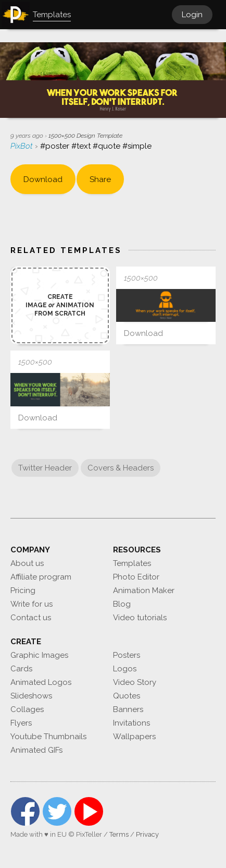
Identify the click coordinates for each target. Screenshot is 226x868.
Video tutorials (140, 618)
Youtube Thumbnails (48, 737)
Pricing (23, 590)
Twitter (57, 811)
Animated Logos (41, 682)
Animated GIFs (36, 750)
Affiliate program (41, 577)
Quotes (127, 696)
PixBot (23, 146)
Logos (125, 669)
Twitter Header (45, 468)
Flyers (21, 723)
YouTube (89, 811)
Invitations (131, 723)
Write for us (32, 604)
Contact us (31, 618)
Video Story (135, 682)
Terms (119, 834)
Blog (122, 604)
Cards (21, 669)
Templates (132, 563)
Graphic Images (39, 655)
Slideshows (31, 696)
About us (27, 563)
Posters (127, 655)
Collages (27, 709)
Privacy (147, 834)
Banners (128, 709)
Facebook (25, 811)
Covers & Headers (121, 468)
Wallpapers (134, 737)
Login (192, 15)
